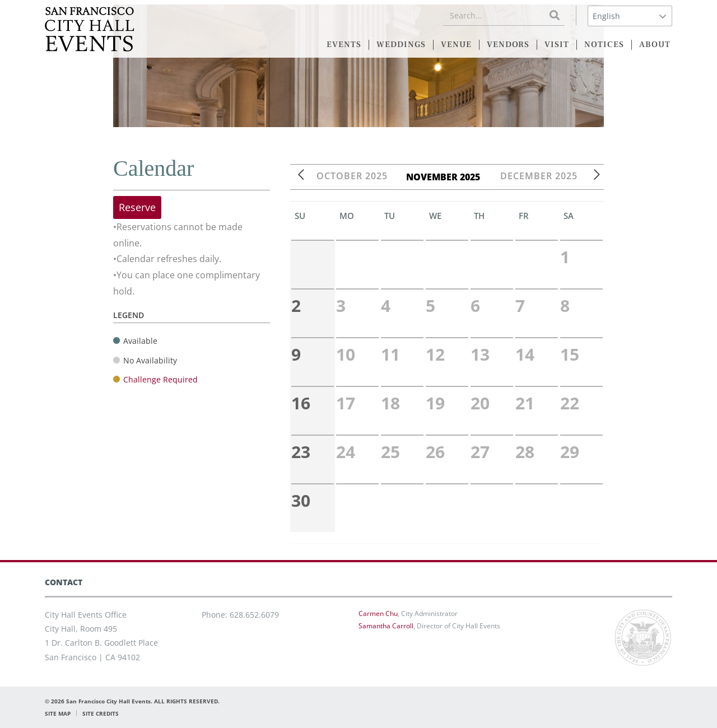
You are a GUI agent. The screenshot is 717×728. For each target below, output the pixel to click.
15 (570, 354)
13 (480, 354)
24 (346, 452)
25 (390, 452)
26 (435, 452)
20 (480, 403)
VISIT (557, 45)
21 (525, 403)
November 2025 (447, 177)
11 (390, 354)
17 (346, 403)
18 (390, 403)
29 (570, 452)
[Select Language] (630, 16)
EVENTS (344, 45)
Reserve (137, 207)
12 (435, 354)
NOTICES (604, 45)
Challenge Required (160, 379)
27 (480, 452)
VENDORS (508, 45)
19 (435, 403)
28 (525, 452)
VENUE (456, 45)
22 (570, 403)
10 (346, 354)
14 (525, 354)
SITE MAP (58, 713)
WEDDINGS (401, 45)
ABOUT (655, 45)
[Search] (555, 15)
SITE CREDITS (101, 713)
